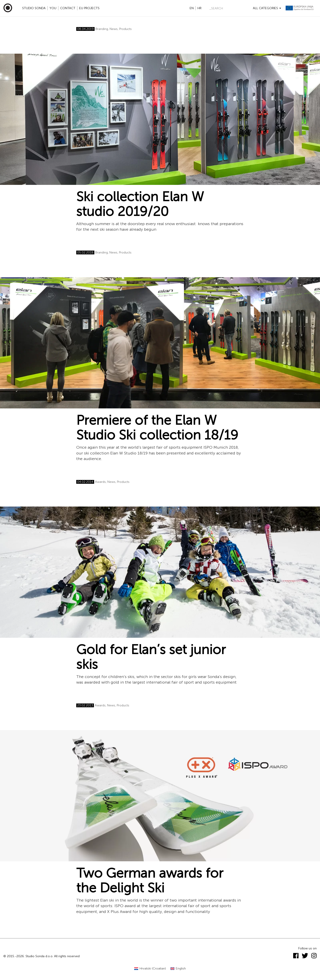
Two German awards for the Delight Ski (150, 881)
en (192, 8)
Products (125, 29)
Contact (68, 8)
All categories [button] (267, 8)
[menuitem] (150, 969)
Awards (100, 482)
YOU (53, 8)
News (114, 29)
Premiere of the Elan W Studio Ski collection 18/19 (157, 428)
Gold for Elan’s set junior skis (151, 657)
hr (199, 8)
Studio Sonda (34, 8)
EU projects (89, 8)
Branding (102, 29)
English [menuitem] (181, 968)
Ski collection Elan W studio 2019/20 (140, 204)
